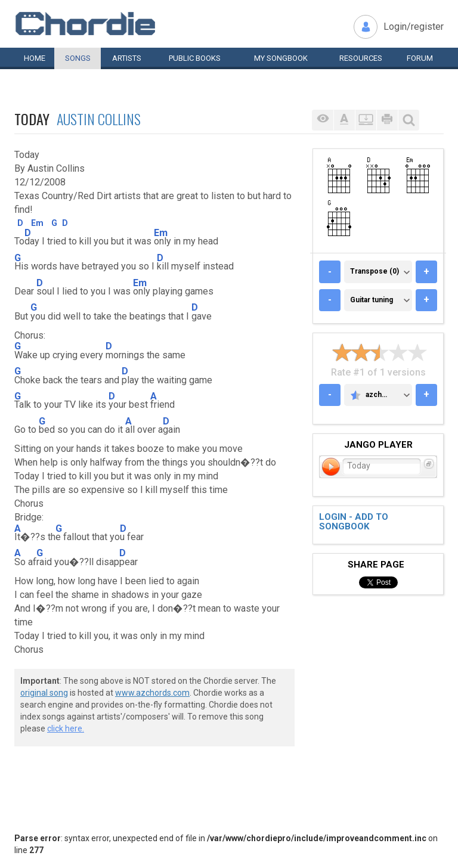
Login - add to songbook (354, 522)
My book (281, 58)
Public (195, 58)
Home (35, 58)
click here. (66, 728)
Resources (361, 58)
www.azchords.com (152, 693)
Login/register (414, 27)
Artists (127, 58)
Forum (420, 58)
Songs (78, 58)
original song (44, 693)
